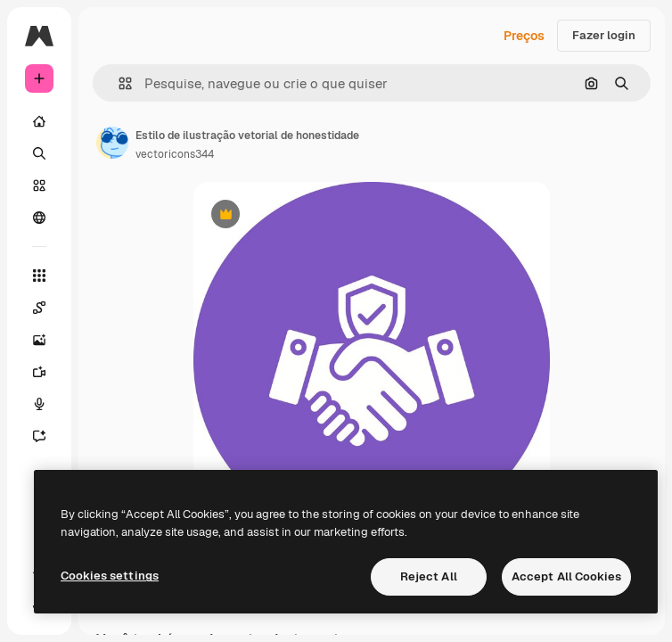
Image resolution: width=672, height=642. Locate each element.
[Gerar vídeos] (39, 372)
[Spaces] (39, 308)
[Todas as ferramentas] (39, 276)
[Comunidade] (39, 218)
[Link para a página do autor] (112, 143)
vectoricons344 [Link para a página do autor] (175, 154)
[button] (118, 83)
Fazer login (604, 35)
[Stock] (39, 185)
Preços (524, 36)
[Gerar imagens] (39, 340)
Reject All (429, 576)
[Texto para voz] (39, 404)
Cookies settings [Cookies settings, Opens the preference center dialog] (110, 576)
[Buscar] (39, 153)
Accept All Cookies (566, 576)
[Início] (39, 121)
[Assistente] (39, 436)
